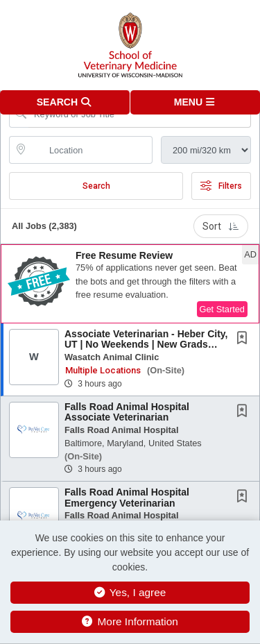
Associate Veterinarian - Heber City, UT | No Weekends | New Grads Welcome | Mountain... (146, 345)
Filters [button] (221, 186)
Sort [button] (221, 226)
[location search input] (90, 150)
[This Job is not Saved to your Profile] (245, 339)
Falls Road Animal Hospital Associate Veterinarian (127, 412)
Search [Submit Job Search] (96, 186)
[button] (196, 102)
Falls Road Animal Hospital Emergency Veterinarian (127, 497)
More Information (130, 621)
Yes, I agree (130, 592)
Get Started (222, 309)
